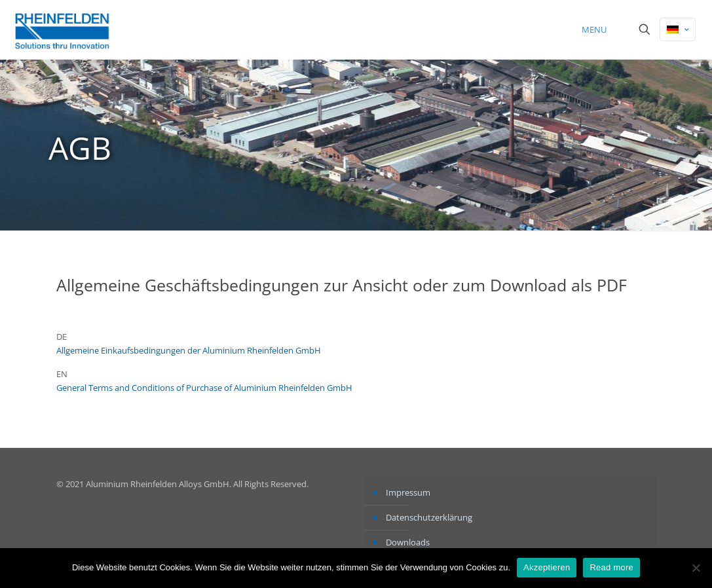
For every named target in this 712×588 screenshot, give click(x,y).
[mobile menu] (599, 29)
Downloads (408, 542)
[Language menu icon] (678, 29)
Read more (611, 567)
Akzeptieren (547, 567)
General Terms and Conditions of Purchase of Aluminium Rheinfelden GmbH (204, 388)
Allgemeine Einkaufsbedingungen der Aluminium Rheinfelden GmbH (189, 350)
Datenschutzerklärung (429, 517)
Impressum (408, 492)
